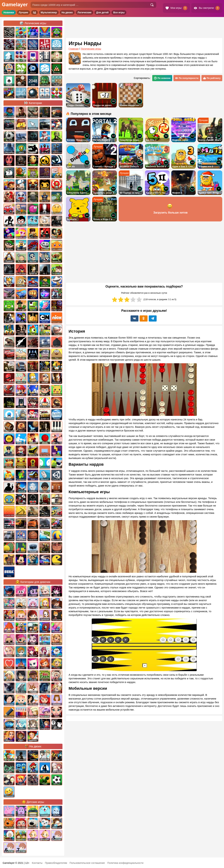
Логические (85, 12)
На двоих (67, 12)
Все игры (119, 12)
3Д (34, 12)
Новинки (9, 12)
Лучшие (23, 12)
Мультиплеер (49, 12)
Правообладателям (56, 863)
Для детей (102, 12)
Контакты (37, 863)
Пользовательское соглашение (87, 863)
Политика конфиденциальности (125, 863)
